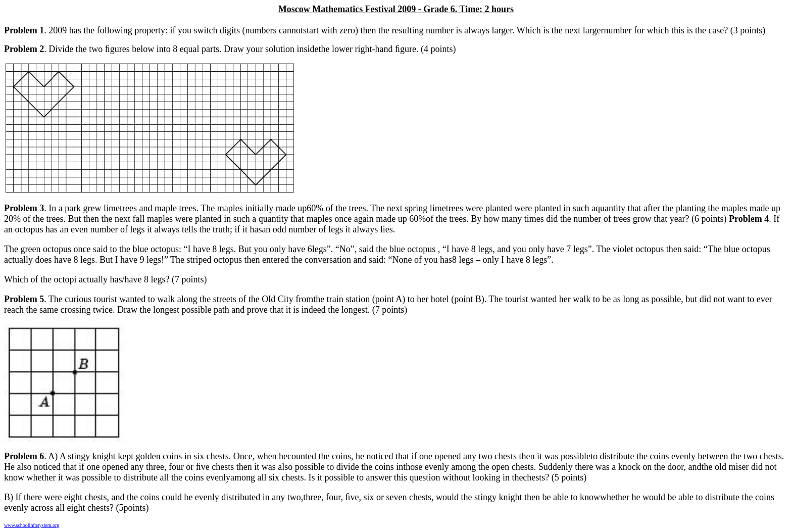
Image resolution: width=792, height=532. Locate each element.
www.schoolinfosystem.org (32, 525)
